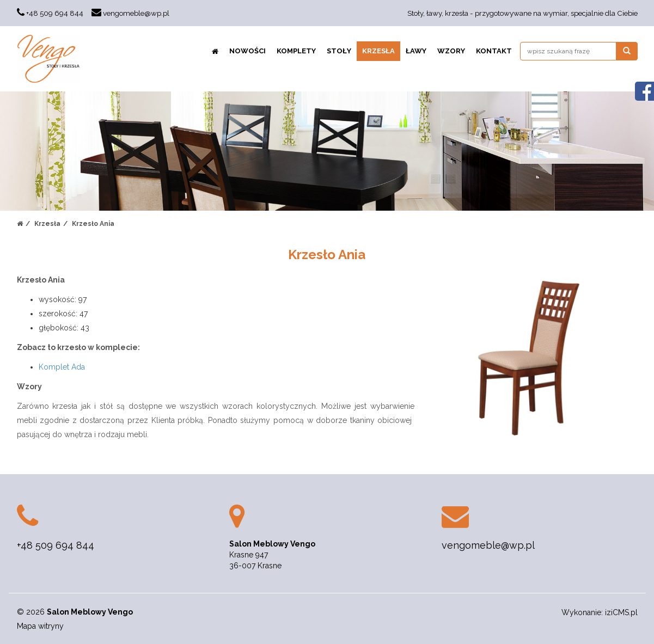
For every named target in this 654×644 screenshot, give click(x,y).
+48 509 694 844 (55, 13)
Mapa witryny (40, 626)
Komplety (296, 51)
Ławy (416, 51)
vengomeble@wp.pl (136, 13)
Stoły (339, 51)
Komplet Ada (62, 367)
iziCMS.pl (621, 612)
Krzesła (378, 51)
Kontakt (494, 51)
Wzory (451, 51)
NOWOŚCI (247, 51)
